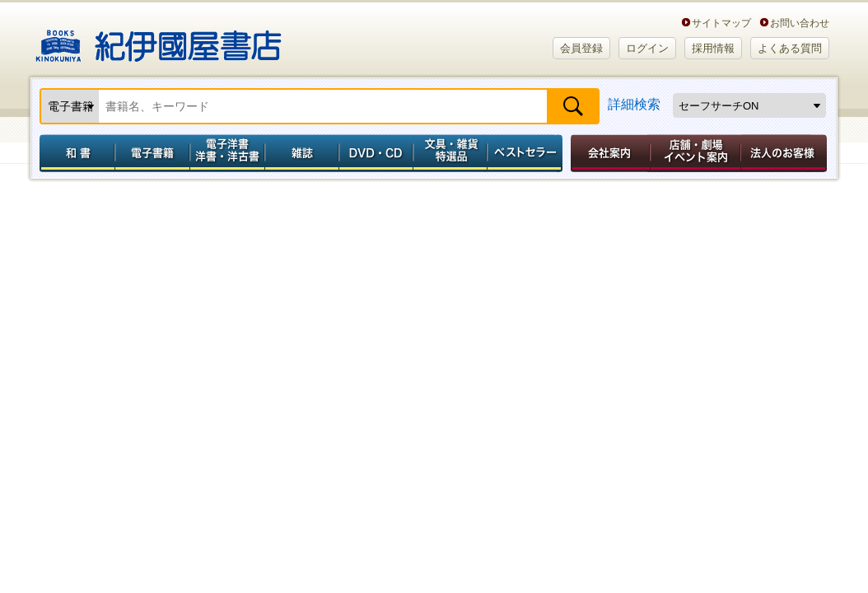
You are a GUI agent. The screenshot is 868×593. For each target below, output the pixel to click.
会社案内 (608, 153)
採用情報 (713, 48)
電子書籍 (152, 153)
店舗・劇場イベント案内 (695, 153)
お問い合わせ (800, 23)
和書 (74, 153)
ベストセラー (527, 153)
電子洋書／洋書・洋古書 (227, 153)
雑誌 (302, 153)
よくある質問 (790, 48)
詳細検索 (634, 104)
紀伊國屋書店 (159, 40)
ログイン (647, 48)
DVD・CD (376, 153)
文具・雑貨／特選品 (450, 153)
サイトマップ (721, 23)
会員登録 (581, 48)
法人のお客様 (785, 153)
